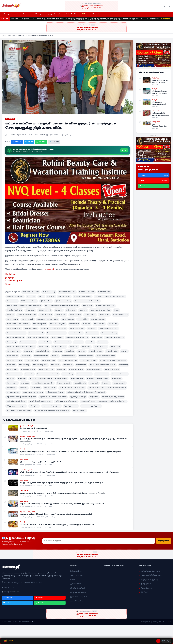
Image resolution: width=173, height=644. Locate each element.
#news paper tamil (32, 360)
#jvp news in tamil (64, 296)
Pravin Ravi (33, 622)
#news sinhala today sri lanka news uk (103, 365)
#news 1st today (75, 315)
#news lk (124, 351)
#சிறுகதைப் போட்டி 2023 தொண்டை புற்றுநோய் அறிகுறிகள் (104, 401)
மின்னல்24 (50, 269)
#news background (40, 324)
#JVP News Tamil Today (29, 301)
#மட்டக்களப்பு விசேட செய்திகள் (19, 411)
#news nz (55, 356)
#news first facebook (36, 333)
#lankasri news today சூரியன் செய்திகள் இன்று (24, 306)
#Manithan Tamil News (14, 310)
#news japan (86, 347)
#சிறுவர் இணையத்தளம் (16, 406)
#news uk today (68, 374)
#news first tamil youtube (15, 338)
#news (116, 310)
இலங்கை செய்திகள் (79, 597)
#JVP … (41, 296)
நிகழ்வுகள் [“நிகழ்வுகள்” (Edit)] (11, 278)
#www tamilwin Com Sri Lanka (33, 392)
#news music (26, 356)
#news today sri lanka (14, 374)
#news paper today (48, 360)
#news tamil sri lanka (76, 370)
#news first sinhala (76, 333)
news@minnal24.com (12, 592)
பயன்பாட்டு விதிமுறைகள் (151, 575)
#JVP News (51, 296)
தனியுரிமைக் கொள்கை (150, 571)
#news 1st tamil (61, 315)
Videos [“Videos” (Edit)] (8, 284)
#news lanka (28, 351)
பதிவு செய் (164, 541)
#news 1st (10, 315)
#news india (74, 347)
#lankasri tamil (88, 306)
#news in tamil (44, 347)
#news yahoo (117, 379)
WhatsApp (41, 142)
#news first (92, 328)
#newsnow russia (119, 383)
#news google (97, 338)
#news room (55, 365)
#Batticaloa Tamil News (87, 292)
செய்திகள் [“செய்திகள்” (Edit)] (11, 274)
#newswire (24, 388)
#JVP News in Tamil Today (83, 296)
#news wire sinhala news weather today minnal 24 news (48, 379)
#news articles (83, 319)
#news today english (94, 370)
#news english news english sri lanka (54, 328)
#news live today (112, 351)
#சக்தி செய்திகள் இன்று (16, 401)
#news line (82, 351)
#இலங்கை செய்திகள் (55, 392)
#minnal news (71, 310)
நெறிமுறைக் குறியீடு (149, 580)
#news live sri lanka (96, 351)
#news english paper (77, 328)
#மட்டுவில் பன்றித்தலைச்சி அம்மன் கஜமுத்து (52, 411)
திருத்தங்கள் (146, 584)
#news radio (11, 365)
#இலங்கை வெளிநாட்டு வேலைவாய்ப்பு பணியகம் (86, 392)
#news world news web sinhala (98, 379)
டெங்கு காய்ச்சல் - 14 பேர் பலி (20, 19)
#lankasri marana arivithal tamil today (87, 301)
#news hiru (90, 342)
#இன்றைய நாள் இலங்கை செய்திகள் (21, 397)
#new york (83, 310)
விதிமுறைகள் (159, 622)
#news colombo (99, 324)
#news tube (29, 374)
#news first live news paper (56, 333)
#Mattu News (30, 310)
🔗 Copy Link (54, 142)
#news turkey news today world (48, 374)
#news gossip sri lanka (28, 342)
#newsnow (106, 383)
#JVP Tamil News (46, 301)
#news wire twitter (77, 379)
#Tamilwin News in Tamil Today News (72, 388)
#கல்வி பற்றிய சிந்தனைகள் (113, 397)
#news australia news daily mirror (18, 324)
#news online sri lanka (14, 360)
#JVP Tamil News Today (63, 301)
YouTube (39, 598)
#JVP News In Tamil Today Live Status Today (110, 296)
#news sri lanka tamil (28, 370)
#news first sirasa (92, 333)
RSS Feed (144, 592)
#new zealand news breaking (100, 310)
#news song (124, 365)
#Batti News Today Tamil (67, 292)
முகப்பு (4, 36)
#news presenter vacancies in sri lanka (113, 360)
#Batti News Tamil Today (31, 292)
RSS (169, 622)
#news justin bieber (13, 351)
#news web (22, 379)
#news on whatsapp (86, 356)
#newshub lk (94, 383)
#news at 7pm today (98, 319)
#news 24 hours (90, 315)
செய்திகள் (8, 14)
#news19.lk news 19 (64, 383)
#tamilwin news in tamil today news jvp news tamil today (107, 388)
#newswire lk (36, 388)
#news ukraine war (102, 374)
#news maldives (12, 356)
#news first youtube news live (38, 338)
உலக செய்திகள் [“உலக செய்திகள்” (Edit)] (14, 281)
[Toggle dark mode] (169, 6)
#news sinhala (81, 365)
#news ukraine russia (84, 374)
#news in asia (102, 342)
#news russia (68, 365)
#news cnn (86, 324)
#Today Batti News (13, 392)
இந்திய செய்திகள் (55, 14)
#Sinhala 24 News (50, 388)
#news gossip (12, 342)
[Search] (165, 6)
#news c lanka (74, 324)
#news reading (24, 365)
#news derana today (14, 328)
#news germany (57, 338)
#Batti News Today (49, 292)
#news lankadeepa (43, 351)
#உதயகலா (94, 397)
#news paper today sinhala (68, 360)
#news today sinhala (112, 370)
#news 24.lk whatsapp (121, 315)
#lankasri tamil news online (105, 306)
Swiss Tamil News (73, 14)
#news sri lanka (12, 370)
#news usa (10, 379)
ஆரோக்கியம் (76, 584)
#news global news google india (77, 338)
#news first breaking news (108, 328)
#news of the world (69, 356)
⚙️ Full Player (166, 641)
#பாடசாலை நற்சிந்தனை (91, 406)
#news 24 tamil (104, 315)
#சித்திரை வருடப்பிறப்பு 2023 (66, 401)
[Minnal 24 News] (11, 6)
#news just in (115, 347)
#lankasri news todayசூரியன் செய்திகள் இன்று (62, 306)
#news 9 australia (28, 319)
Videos (85, 14)
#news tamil (61, 370)
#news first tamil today (109, 333)
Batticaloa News (21, 14)
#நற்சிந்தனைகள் (71, 406)
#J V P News (31, 296)
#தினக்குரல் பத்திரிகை (51, 406)
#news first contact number (16, 333)
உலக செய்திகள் (37, 14)
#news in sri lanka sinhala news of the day (21, 347)
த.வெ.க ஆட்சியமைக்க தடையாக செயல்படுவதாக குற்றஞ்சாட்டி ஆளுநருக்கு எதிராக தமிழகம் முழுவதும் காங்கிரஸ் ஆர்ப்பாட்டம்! (93, 19)
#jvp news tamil (12, 301)
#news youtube (12, 383)
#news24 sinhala (80, 383)
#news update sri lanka (120, 374)
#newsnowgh (11, 388)
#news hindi (78, 342)
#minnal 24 (59, 310)
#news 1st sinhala (46, 315)
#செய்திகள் (34, 406)
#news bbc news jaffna (58, 324)
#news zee (25, 383)
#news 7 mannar (12, 319)
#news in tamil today (59, 347)
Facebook (17, 142)
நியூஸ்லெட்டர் (146, 588)
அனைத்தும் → (166, 19)
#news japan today (101, 347)
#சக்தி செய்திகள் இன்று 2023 (40, 401)
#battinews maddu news (15, 296)
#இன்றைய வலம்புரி (78, 397)
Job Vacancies (96, 14)
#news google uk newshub (115, 338)
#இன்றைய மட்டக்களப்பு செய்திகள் (53, 397)
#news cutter (113, 324)
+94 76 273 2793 (10, 588)
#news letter (70, 351)
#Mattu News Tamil (45, 310)
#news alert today (68, 319)
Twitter (29, 142)
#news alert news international (48, 319)
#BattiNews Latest (104, 292)
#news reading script (40, 365)
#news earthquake (31, 328)
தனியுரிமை (145, 622)
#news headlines (45, 342)
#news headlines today (63, 342)
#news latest (57, 351)
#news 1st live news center (27, 315)
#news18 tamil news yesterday (43, 383)
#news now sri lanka (41, 356)
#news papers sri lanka (88, 360)
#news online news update (106, 356)
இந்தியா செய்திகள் (78, 593)
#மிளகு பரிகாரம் (79, 411)
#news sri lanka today (46, 370)
